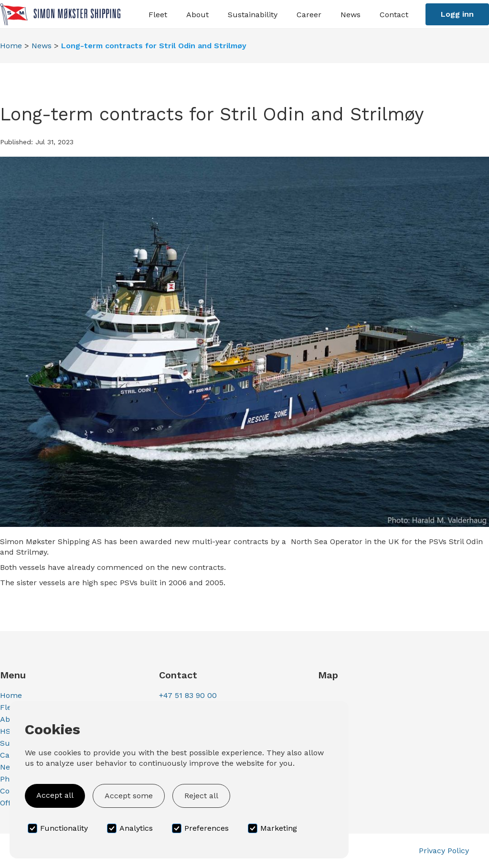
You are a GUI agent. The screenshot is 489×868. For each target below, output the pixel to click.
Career (309, 15)
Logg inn (457, 14)
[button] (158, 14)
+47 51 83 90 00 (188, 695)
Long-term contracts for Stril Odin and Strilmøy (154, 46)
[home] (60, 14)
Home (11, 46)
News (42, 46)
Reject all (201, 796)
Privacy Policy (444, 851)
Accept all (55, 795)
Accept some (129, 796)
